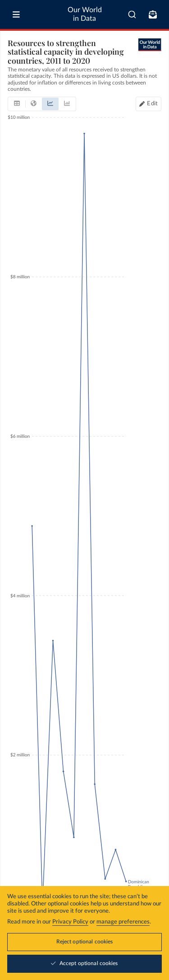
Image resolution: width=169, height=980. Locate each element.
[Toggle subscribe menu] (153, 14)
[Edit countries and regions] (148, 104)
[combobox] (132, 14)
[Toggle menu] (16, 14)
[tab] (17, 104)
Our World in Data (85, 14)
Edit (152, 104)
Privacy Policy (70, 922)
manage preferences (123, 922)
